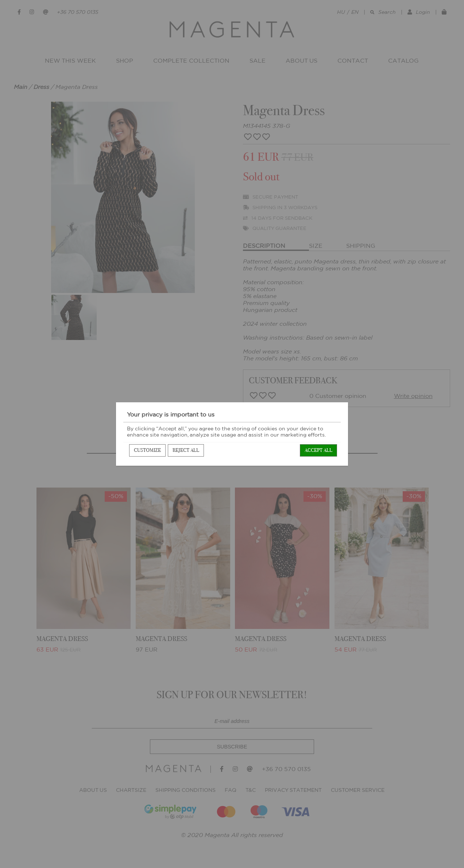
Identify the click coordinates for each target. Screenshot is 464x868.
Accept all (318, 450)
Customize (147, 450)
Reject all (186, 450)
